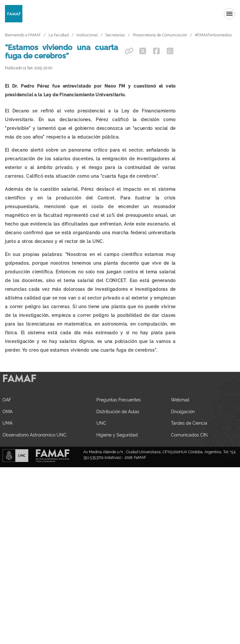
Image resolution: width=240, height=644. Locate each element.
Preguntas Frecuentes (119, 465)
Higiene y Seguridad (117, 500)
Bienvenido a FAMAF (23, 35)
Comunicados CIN (189, 500)
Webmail (180, 465)
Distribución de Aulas (118, 477)
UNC (101, 489)
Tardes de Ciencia (189, 489)
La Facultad (59, 35)
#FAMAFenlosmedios (213, 35)
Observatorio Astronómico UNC (35, 500)
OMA (7, 477)
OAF (7, 465)
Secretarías (115, 35)
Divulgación (183, 477)
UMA (7, 489)
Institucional (87, 35)
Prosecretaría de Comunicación (160, 35)
